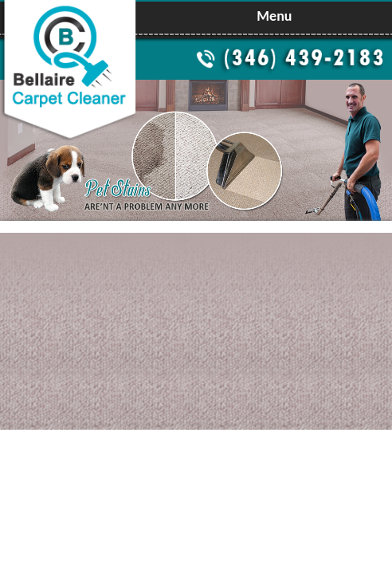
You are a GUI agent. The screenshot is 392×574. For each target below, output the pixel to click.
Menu (274, 16)
